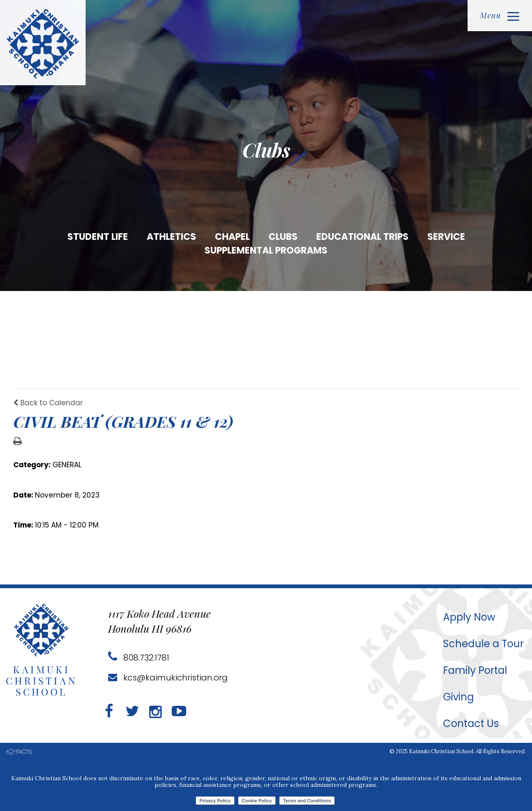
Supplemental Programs (266, 250)
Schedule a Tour (483, 644)
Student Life (98, 237)
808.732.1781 (139, 658)
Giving (458, 697)
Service (446, 237)
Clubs (283, 237)
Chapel (232, 237)
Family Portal (475, 670)
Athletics (171, 237)
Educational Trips (362, 237)
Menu (500, 15)
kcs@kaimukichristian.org (168, 678)
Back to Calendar (48, 403)
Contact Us (471, 723)
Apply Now (469, 617)
